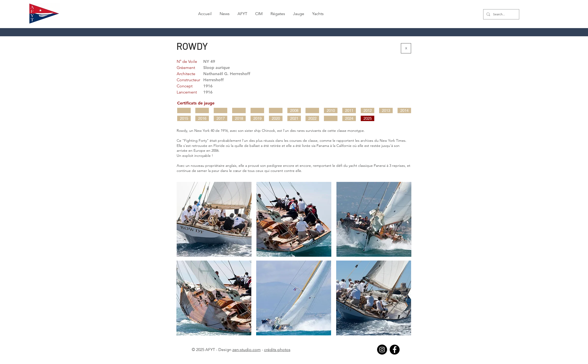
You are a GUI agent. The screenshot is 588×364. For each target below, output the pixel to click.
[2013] (386, 110)
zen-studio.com (247, 350)
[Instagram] (382, 350)
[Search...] (501, 14)
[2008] (294, 110)
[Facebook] (395, 350)
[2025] (367, 118)
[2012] (367, 110)
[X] (406, 48)
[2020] (276, 118)
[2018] (239, 118)
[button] (225, 14)
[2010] (331, 110)
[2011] (349, 110)
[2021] (294, 118)
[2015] (184, 118)
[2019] (257, 118)
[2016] (202, 118)
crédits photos (277, 350)
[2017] (220, 118)
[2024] (349, 118)
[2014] (404, 110)
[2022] (312, 118)
